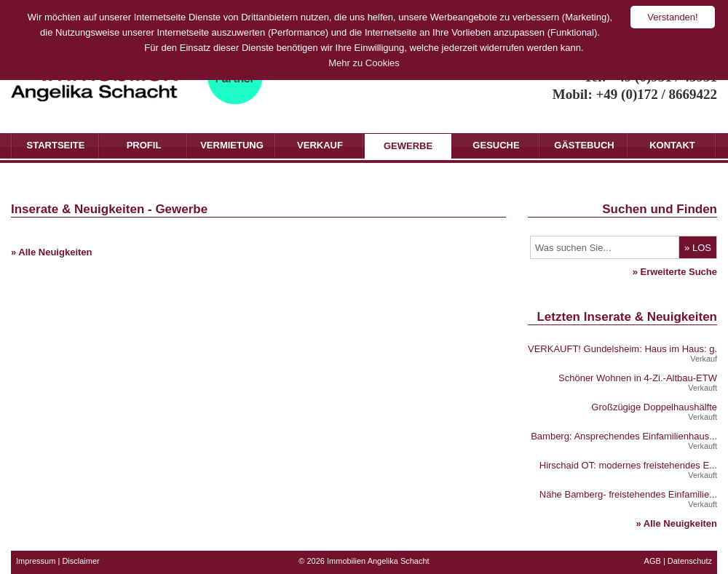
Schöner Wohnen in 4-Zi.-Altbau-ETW (638, 378)
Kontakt (672, 145)
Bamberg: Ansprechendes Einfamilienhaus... (624, 436)
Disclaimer (80, 561)
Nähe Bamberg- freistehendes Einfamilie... (628, 494)
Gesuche (496, 145)
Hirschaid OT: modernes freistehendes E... (628, 465)
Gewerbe (408, 146)
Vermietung (232, 145)
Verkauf (320, 145)
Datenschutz (690, 561)
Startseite (56, 145)
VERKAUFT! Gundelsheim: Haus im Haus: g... (625, 349)
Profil (144, 145)
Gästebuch (584, 145)
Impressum (36, 561)
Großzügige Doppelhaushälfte (654, 407)
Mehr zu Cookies (364, 63)
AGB (653, 561)
